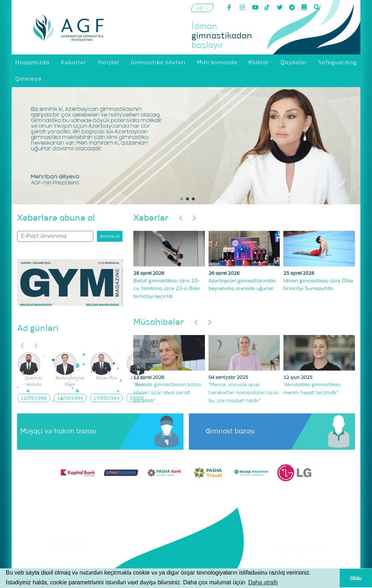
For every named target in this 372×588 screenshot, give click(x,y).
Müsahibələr (159, 322)
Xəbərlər (151, 218)
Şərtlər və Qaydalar (302, 556)
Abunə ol (110, 236)
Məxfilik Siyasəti (302, 565)
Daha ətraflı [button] (263, 582)
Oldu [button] (356, 578)
